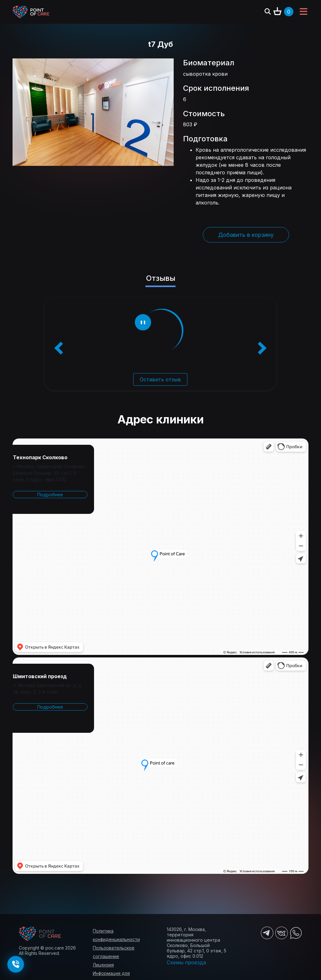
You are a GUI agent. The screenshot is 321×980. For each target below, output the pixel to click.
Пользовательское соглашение (114, 952)
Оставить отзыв (160, 379)
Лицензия (103, 965)
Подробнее (50, 495)
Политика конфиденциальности (116, 935)
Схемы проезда (186, 962)
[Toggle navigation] (303, 12)
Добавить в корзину (246, 235)
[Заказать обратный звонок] (16, 964)
